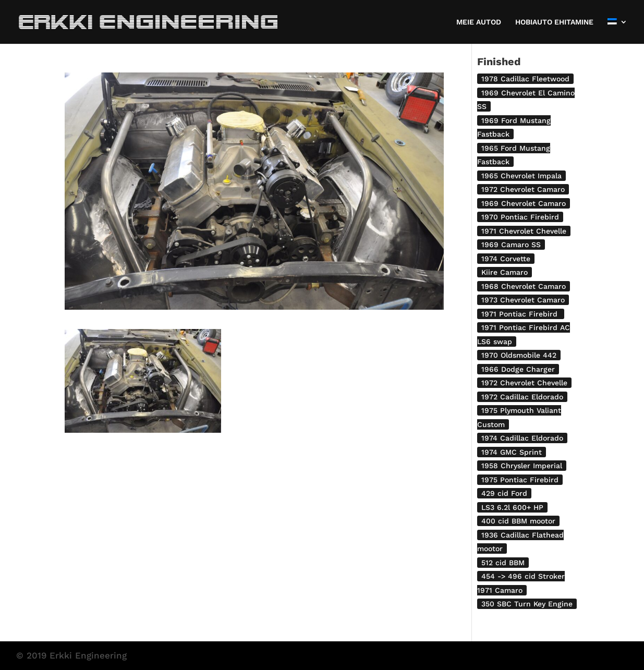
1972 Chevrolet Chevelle (524, 383)
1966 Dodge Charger (518, 369)
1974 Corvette (506, 259)
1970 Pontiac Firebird (520, 217)
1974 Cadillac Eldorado (522, 438)
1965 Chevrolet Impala (521, 176)
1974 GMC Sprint (512, 452)
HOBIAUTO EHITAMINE (554, 22)
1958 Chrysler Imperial (522, 466)
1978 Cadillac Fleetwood (525, 79)
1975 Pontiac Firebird (520, 480)
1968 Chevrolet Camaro (524, 286)
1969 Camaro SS (511, 245)
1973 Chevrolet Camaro (523, 300)
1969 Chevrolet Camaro (524, 203)
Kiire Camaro (505, 272)
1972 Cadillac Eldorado (522, 397)
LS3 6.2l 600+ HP (512, 507)
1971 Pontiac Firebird (521, 314)
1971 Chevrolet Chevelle (524, 231)
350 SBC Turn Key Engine (527, 604)
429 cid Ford (504, 493)
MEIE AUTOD (479, 22)
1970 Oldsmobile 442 (519, 355)
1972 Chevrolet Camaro (523, 189)
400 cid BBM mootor (518, 521)
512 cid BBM (503, 563)
